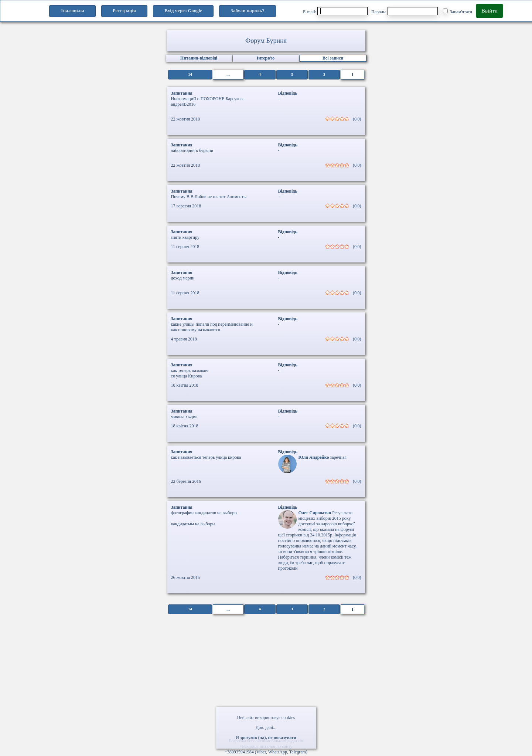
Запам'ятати (458, 11)
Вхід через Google (183, 11)
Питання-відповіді (199, 58)
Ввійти (490, 11)
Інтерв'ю (266, 58)
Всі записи (333, 58)
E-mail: (335, 11)
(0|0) (357, 119)
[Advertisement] (266, 679)
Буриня (277, 41)
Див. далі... (266, 728)
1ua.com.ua (72, 11)
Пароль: (405, 11)
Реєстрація (124, 11)
